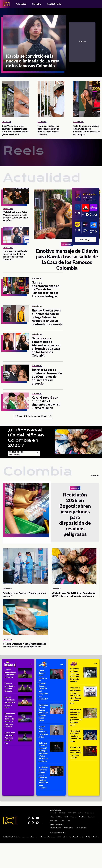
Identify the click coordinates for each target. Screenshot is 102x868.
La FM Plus (82, 816)
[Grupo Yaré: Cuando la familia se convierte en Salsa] (84, 737)
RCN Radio (62, 813)
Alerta (52, 816)
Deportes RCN (89, 813)
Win (68, 820)
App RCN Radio (54, 4)
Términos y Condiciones (48, 837)
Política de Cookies (92, 837)
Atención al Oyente (55, 828)
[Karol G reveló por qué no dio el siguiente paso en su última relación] (16, 401)
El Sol (66, 816)
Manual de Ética (68, 828)
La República (54, 820)
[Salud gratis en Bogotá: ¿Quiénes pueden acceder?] (25, 566)
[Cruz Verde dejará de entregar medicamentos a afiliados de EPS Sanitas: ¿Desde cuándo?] (15, 99)
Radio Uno (73, 816)
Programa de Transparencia (58, 833)
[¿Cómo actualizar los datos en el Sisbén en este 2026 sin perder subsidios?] (51, 99)
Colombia (37, 4)
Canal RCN (53, 813)
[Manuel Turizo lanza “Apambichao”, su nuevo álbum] (18, 703)
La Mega (59, 816)
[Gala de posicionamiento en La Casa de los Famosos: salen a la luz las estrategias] (87, 99)
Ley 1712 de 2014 (81, 828)
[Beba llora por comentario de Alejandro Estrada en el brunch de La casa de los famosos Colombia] (16, 342)
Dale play (85, 240)
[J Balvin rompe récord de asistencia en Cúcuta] (18, 674)
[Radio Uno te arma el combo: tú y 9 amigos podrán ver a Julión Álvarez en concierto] (51, 753)
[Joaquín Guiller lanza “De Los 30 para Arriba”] (51, 732)
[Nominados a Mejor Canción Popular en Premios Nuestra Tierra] (51, 713)
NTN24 (62, 820)
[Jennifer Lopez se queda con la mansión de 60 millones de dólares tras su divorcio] (16, 373)
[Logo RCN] (10, 821)
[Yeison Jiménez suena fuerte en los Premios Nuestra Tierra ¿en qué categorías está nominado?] (51, 685)
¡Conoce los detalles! (24, 453)
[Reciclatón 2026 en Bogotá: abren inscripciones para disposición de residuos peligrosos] (27, 512)
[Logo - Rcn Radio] (6, 4)
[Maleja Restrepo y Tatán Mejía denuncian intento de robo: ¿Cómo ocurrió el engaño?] (16, 196)
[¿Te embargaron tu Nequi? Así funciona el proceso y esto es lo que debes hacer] (25, 617)
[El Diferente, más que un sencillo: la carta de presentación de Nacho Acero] (84, 718)
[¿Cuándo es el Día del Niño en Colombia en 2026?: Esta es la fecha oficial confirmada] (74, 566)
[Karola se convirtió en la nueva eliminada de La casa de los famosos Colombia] (34, 43)
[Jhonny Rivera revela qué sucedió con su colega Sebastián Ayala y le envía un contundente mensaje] (16, 314)
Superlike (91, 816)
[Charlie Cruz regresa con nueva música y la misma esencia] (84, 753)
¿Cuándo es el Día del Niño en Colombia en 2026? (26, 438)
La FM (80, 813)
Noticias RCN (72, 813)
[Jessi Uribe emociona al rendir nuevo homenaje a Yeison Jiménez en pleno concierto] (51, 778)
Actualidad (21, 4)
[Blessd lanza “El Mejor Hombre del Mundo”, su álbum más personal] (18, 721)
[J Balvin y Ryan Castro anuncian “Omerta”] (18, 688)
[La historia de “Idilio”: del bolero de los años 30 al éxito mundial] (84, 676)
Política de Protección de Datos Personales (71, 837)
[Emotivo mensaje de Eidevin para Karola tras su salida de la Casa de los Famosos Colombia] (67, 229)
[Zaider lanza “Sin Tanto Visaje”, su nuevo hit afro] (18, 739)
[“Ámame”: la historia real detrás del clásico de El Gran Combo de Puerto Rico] (84, 696)
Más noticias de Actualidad (33, 416)
